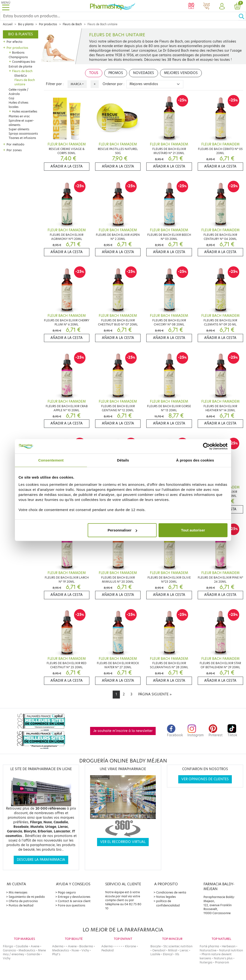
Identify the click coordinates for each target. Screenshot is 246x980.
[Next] (155, 694)
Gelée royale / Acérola (18, 92)
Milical (172, 950)
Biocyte (156, 946)
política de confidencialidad (168, 903)
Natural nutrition (231, 950)
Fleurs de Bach (72, 24)
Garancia (9, 950)
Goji (11, 98)
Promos (116, 73)
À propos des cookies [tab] (195, 460)
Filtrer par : (55, 84)
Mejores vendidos (181, 73)
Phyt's (56, 954)
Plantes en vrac (19, 116)
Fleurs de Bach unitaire (25, 82)
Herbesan (229, 946)
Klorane (130, 946)
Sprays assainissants (23, 134)
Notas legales (166, 897)
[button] (222, 6)
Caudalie (22, 946)
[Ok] (242, 16)
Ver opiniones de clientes (205, 779)
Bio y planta (26, 24)
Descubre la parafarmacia (41, 860)
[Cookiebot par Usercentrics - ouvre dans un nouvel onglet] (206, 446)
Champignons (18, 57)
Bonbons (18, 53)
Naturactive (208, 950)
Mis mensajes (18, 892)
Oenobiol (159, 950)
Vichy (7, 958)
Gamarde (33, 954)
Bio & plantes (21, 34)
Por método (15, 144)
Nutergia (206, 962)
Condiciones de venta (171, 892)
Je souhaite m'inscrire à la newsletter (123, 731)
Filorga (8, 946)
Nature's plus (223, 958)
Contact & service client (74, 901)
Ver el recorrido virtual (123, 842)
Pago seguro (67, 892)
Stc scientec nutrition (178, 946)
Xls (177, 954)
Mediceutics (27, 950)
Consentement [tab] (51, 460)
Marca (76, 84)
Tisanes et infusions (22, 138)
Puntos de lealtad (21, 905)
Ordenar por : (114, 84)
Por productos (48, 24)
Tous (94, 73)
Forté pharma (209, 946)
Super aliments (19, 129)
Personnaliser (122, 530)
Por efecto (14, 42)
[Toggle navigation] (6, 6)
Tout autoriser (193, 530)
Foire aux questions (72, 905)
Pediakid (108, 950)
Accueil (8, 24)
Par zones (14, 150)
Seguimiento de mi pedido (27, 897)
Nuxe (75, 950)
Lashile (155, 954)
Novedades (144, 73)
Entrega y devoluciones (74, 897)
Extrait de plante (20, 66)
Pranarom (222, 962)
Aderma (58, 946)
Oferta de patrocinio (23, 901)
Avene (35, 946)
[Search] (119, 16)
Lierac (184, 950)
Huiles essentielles (25, 111)
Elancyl (168, 954)
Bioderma (86, 946)
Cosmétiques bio (24, 62)
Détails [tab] (123, 460)
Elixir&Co (21, 76)
